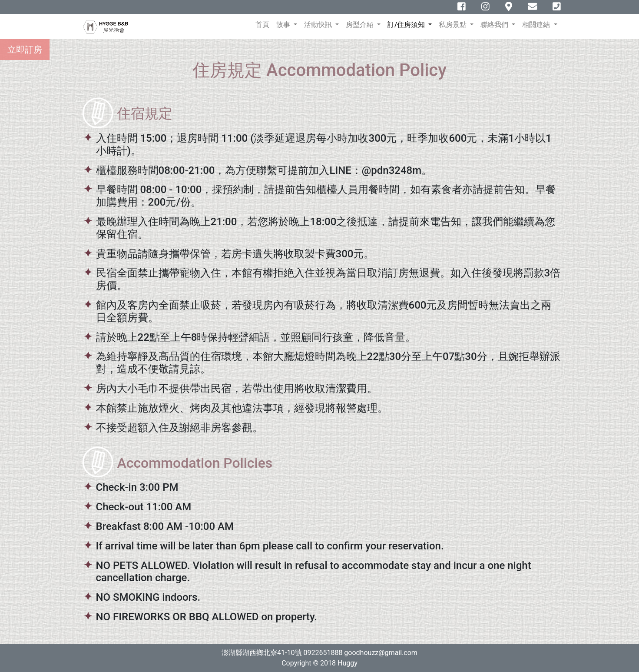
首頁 (264, 24)
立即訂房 (25, 50)
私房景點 (454, 25)
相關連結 (537, 25)
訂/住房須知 (407, 25)
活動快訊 (319, 25)
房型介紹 (361, 25)
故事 (284, 25)
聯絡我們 (495, 25)
